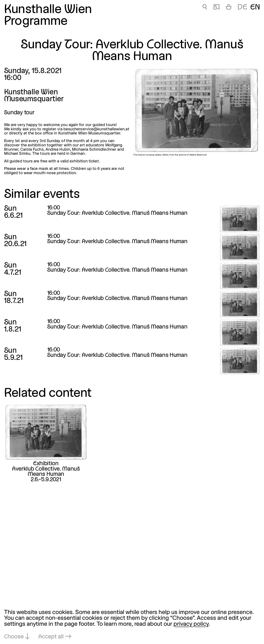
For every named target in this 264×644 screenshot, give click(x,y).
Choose (14, 637)
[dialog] (132, 625)
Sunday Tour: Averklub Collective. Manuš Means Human (117, 213)
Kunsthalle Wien (48, 10)
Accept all (51, 637)
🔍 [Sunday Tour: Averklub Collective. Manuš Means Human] (205, 8)
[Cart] (229, 8)
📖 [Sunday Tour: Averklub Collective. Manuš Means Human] (216, 8)
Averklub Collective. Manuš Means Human (46, 472)
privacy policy (191, 624)
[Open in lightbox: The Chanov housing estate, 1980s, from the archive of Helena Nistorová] (197, 110)
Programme (36, 22)
